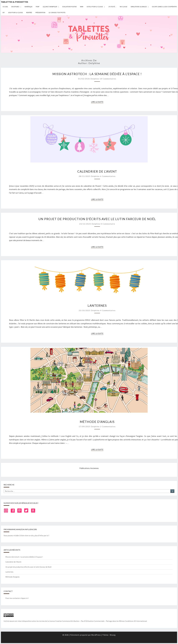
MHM (82, 7)
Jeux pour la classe (15, 12)
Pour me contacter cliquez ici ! (17, 598)
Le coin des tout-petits (57, 12)
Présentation (40, 12)
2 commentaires (108, 426)
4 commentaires (108, 310)
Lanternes (97, 306)
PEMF (38, 7)
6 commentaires (108, 176)
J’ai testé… (112, 7)
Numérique (29, 7)
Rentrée (29, 12)
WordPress (96, 635)
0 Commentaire (108, 224)
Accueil (5, 7)
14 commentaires (108, 79)
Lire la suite (97, 102)
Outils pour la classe (95, 7)
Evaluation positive (70, 7)
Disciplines (15, 7)
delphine (95, 79)
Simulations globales (139, 7)
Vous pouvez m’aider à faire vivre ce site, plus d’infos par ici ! (26, 535)
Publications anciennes (89, 468)
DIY (4, 12)
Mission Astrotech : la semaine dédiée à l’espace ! (97, 74)
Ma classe (124, 7)
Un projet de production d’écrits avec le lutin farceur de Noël (97, 219)
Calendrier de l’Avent (97, 171)
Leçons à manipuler (50, 7)
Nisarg (113, 635)
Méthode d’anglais (97, 422)
